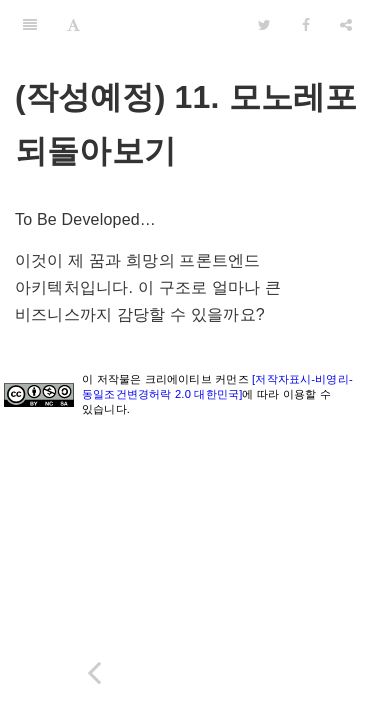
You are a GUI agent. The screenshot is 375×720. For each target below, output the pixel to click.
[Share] (346, 25)
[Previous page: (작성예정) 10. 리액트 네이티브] (94, 672)
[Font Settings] (73, 25)
